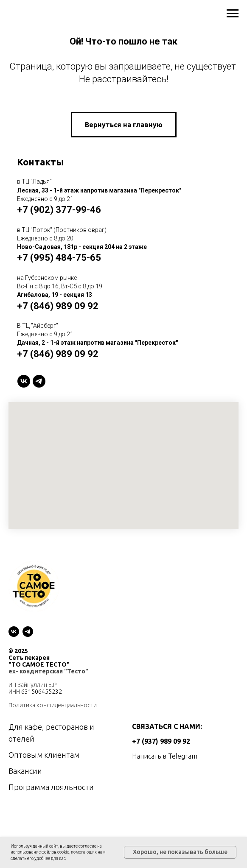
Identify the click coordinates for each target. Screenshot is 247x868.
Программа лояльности (51, 787)
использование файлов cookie (40, 852)
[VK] (24, 381)
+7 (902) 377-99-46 (59, 210)
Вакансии (25, 771)
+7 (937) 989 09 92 (161, 741)
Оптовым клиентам (44, 755)
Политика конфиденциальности (53, 705)
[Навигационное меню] (233, 14)
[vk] (14, 632)
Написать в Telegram (165, 756)
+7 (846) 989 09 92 (58, 306)
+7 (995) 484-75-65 (59, 258)
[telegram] (39, 381)
